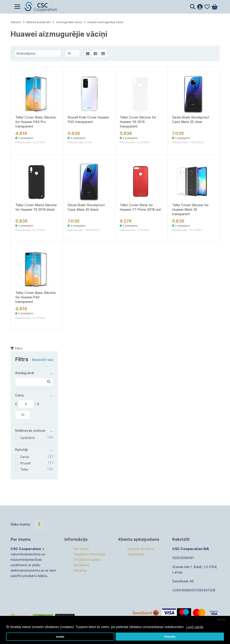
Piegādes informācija (90, 554)
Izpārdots (28, 438)
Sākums (16, 22)
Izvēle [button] (60, 637)
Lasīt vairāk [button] (195, 627)
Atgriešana (136, 554)
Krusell (25, 463)
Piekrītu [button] (170, 637)
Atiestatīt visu (42, 360)
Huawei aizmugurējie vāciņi (105, 22)
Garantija (80, 570)
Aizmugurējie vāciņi (69, 22)
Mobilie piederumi (39, 22)
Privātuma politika (87, 560)
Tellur (24, 469)
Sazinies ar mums (141, 549)
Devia (25, 457)
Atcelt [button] (221, 620)
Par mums (81, 549)
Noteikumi (81, 565)
